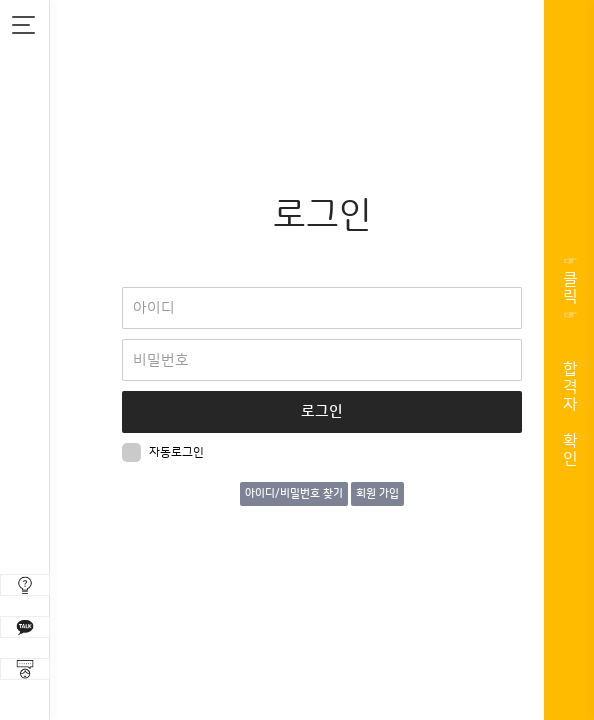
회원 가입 (377, 494)
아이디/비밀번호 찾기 (294, 494)
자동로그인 (163, 452)
